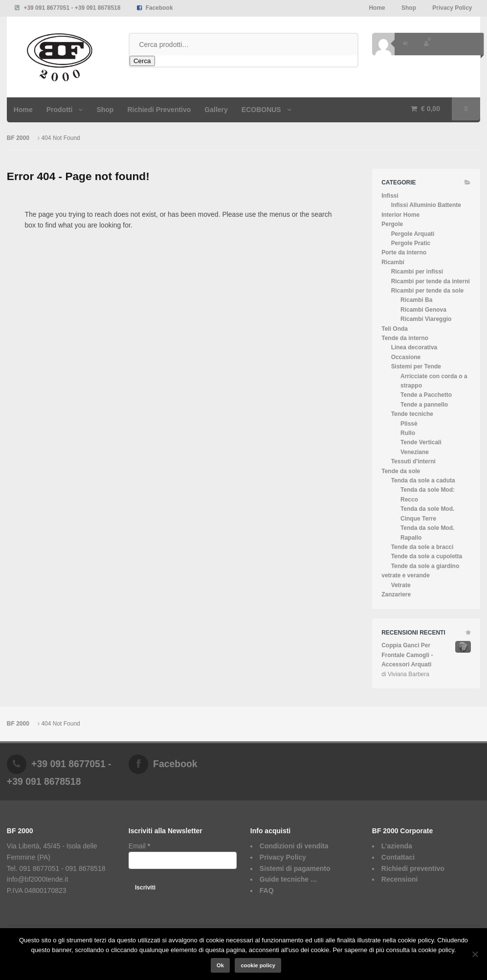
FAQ (267, 890)
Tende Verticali (421, 442)
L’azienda (397, 846)
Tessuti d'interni (413, 461)
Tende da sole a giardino (425, 566)
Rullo (408, 433)
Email (139, 846)
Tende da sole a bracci (422, 547)
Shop (409, 8)
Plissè (409, 424)
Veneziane (415, 452)
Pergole (392, 224)
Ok (220, 965)
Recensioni (400, 879)
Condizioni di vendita (294, 846)
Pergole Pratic (411, 243)
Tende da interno (405, 338)
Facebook (159, 8)
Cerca (142, 61)
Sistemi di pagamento (295, 868)
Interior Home (400, 215)
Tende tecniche (412, 414)
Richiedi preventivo (413, 868)
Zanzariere (396, 594)
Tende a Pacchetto (426, 395)
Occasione (406, 357)
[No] (475, 954)
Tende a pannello (424, 405)
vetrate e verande (406, 575)
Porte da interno (404, 252)
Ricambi (393, 262)
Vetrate (401, 585)
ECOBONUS (261, 110)
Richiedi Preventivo (159, 110)
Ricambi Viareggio (426, 319)
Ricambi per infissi (417, 272)
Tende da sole (401, 471)
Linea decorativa (414, 347)
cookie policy (258, 965)
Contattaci (398, 857)
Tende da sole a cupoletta (427, 556)
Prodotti (60, 110)
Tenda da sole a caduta (423, 480)
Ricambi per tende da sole (428, 291)
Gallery (216, 110)
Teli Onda (395, 329)
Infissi (390, 196)
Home (377, 8)
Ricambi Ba (416, 300)
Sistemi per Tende (416, 366)
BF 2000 (19, 138)
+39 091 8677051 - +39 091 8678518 (72, 8)
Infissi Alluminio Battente (426, 205)
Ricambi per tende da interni (431, 281)
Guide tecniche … (288, 879)
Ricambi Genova (423, 310)
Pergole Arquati (413, 234)
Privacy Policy (452, 8)
